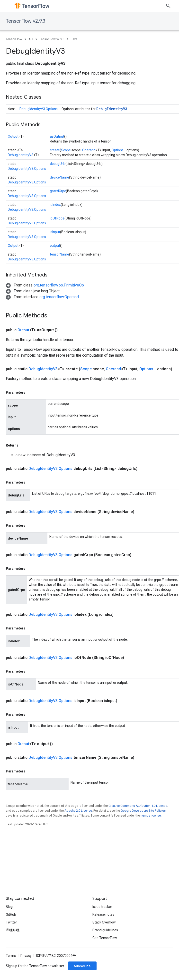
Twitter (11, 922)
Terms (11, 956)
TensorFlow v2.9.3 (26, 21)
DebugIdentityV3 (112, 109)
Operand (89, 150)
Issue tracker (102, 907)
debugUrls (58, 164)
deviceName (59, 177)
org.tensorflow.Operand (59, 297)
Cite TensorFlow (105, 938)
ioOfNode (57, 218)
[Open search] (168, 6)
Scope (66, 150)
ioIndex (55, 205)
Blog (9, 907)
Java (74, 39)
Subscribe (82, 966)
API (31, 39)
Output (13, 136)
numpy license (151, 815)
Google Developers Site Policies (143, 811)
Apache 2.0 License (78, 811)
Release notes (103, 914)
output (55, 246)
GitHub (11, 914)
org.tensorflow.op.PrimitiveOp (59, 285)
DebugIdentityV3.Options (39, 109)
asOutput (57, 136)
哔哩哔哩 (13, 930)
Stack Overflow (104, 922)
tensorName (59, 254)
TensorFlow (14, 39)
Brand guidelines (105, 930)
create (55, 150)
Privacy (26, 956)
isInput (55, 232)
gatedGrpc (58, 191)
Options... (119, 150)
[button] (45, 285)
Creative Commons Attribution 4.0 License (138, 806)
